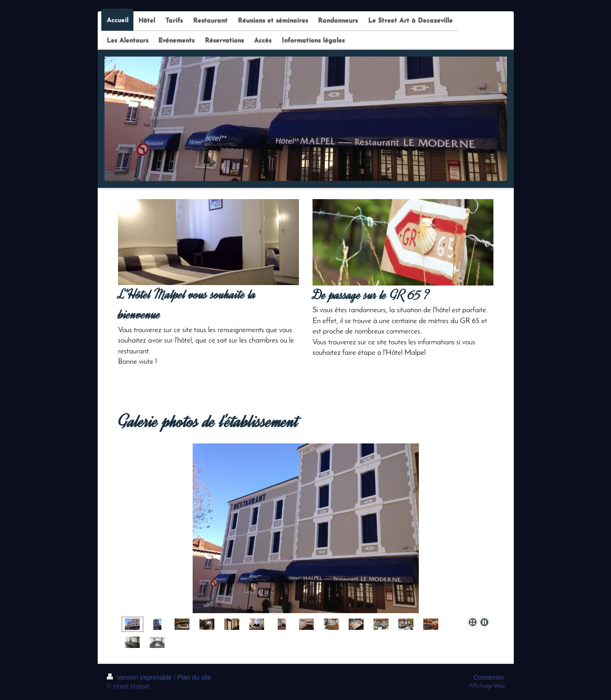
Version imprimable (140, 677)
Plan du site (194, 677)
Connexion (489, 677)
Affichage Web (487, 686)
